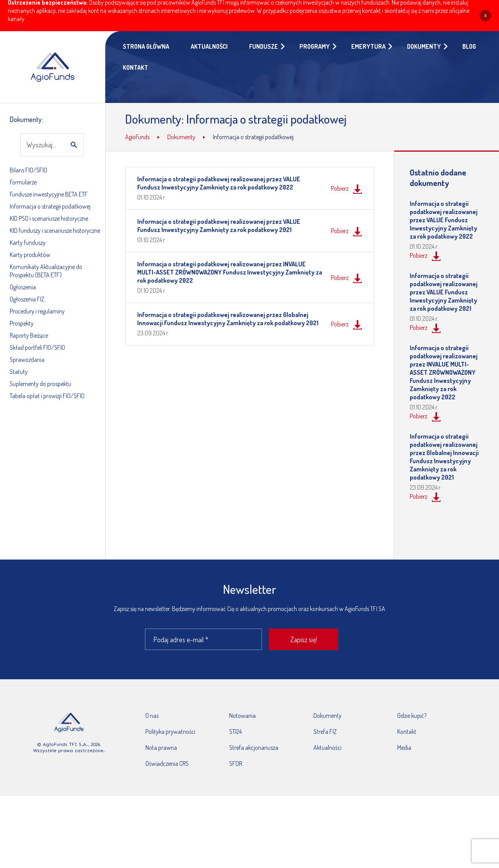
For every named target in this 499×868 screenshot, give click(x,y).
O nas (152, 716)
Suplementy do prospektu (41, 384)
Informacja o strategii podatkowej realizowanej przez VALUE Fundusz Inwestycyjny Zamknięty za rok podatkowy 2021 (219, 226)
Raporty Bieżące (29, 335)
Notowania (242, 716)
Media (404, 748)
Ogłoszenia (23, 287)
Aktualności (327, 748)
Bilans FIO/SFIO (28, 170)
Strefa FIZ (325, 732)
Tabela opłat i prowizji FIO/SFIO (47, 396)
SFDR (236, 763)
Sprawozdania (27, 360)
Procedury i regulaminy (37, 311)
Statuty (19, 372)
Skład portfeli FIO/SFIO (37, 347)
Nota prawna (161, 748)
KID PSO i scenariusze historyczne (49, 218)
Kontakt (407, 732)
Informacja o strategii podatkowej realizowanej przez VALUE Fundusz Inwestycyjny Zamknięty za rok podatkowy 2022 (219, 183)
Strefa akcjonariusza (254, 748)
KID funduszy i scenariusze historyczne (55, 230)
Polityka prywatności (170, 732)
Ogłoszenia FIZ (27, 299)
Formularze (23, 182)
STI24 (235, 732)
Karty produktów (30, 255)
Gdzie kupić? (412, 716)
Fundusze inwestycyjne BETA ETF (49, 194)
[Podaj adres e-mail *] (203, 639)
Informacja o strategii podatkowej (50, 206)
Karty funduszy (28, 243)
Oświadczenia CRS (167, 763)
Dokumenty (327, 716)
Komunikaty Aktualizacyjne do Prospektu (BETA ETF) (46, 271)
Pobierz (340, 188)
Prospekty (22, 323)
